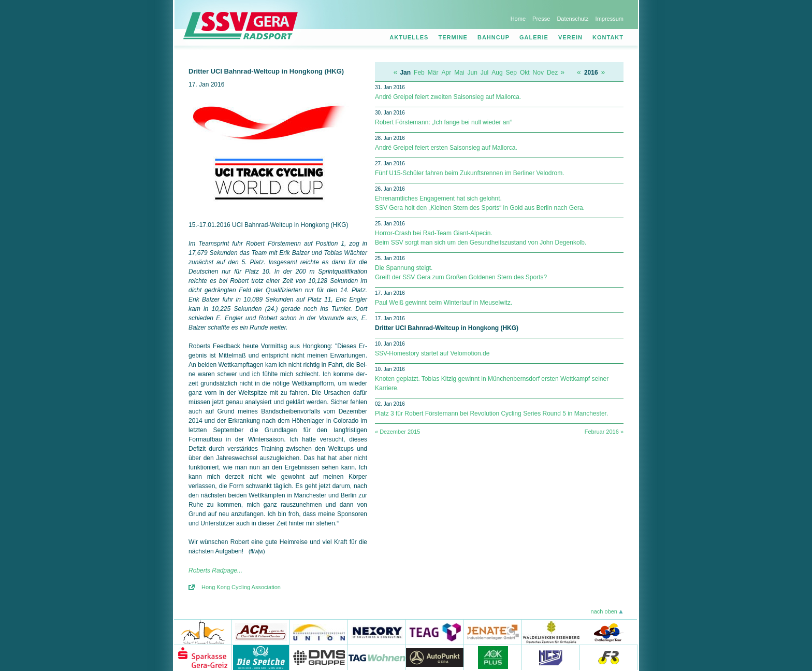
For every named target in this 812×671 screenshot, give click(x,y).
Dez (552, 73)
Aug (497, 73)
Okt (525, 73)
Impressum (610, 19)
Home (518, 19)
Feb (419, 73)
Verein (570, 37)
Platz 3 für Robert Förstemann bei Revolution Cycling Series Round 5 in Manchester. (491, 413)
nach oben (604, 611)
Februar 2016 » (604, 432)
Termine (453, 37)
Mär (433, 73)
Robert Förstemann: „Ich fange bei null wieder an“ (443, 122)
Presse (541, 19)
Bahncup (494, 37)
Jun (473, 73)
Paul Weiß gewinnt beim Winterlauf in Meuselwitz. (444, 303)
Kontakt (608, 37)
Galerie (534, 37)
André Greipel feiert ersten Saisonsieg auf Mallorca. (446, 148)
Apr (446, 73)
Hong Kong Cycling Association (241, 587)
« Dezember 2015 (397, 432)
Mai (459, 73)
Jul (484, 73)
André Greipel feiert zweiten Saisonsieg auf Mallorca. (448, 97)
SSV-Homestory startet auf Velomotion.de (432, 353)
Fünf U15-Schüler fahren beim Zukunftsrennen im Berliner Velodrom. (470, 173)
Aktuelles (409, 37)
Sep (511, 73)
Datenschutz (572, 19)
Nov (538, 73)
